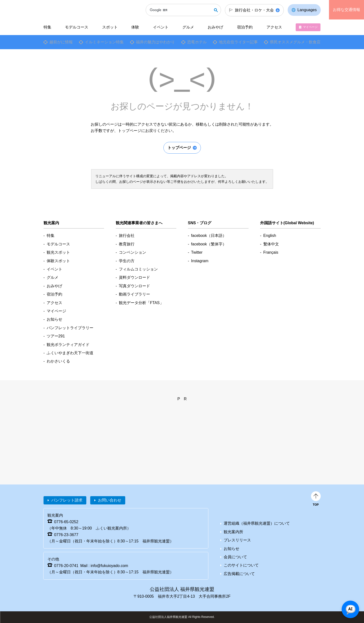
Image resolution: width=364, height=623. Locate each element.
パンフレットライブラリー (70, 328)
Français (271, 252)
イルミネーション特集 (104, 42)
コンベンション (133, 252)
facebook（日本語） (209, 236)
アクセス (274, 27)
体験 (135, 27)
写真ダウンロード (134, 286)
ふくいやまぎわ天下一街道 (70, 353)
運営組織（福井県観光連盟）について (257, 523)
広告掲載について (239, 574)
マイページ (310, 27)
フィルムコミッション (138, 269)
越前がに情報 (61, 42)
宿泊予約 (245, 27)
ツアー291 (56, 336)
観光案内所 (233, 532)
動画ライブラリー (134, 294)
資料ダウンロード (134, 277)
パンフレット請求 (67, 500)
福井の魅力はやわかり (155, 42)
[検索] (181, 10)
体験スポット (58, 261)
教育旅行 (127, 244)
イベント (161, 27)
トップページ (179, 148)
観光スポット (58, 252)
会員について (235, 557)
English (270, 236)
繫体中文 (271, 244)
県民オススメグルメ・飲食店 (295, 42)
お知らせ (54, 319)
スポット (110, 27)
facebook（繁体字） (209, 244)
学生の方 (127, 261)
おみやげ (215, 27)
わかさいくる (58, 361)
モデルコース (77, 27)
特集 (47, 27)
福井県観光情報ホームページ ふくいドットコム (76, 10)
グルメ (188, 27)
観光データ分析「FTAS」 (141, 303)
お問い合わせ (110, 500)
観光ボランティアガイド (68, 345)
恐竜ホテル (197, 42)
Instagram (200, 261)
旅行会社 (127, 236)
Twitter (197, 252)
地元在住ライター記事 (238, 42)
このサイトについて (241, 565)
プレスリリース (237, 540)
